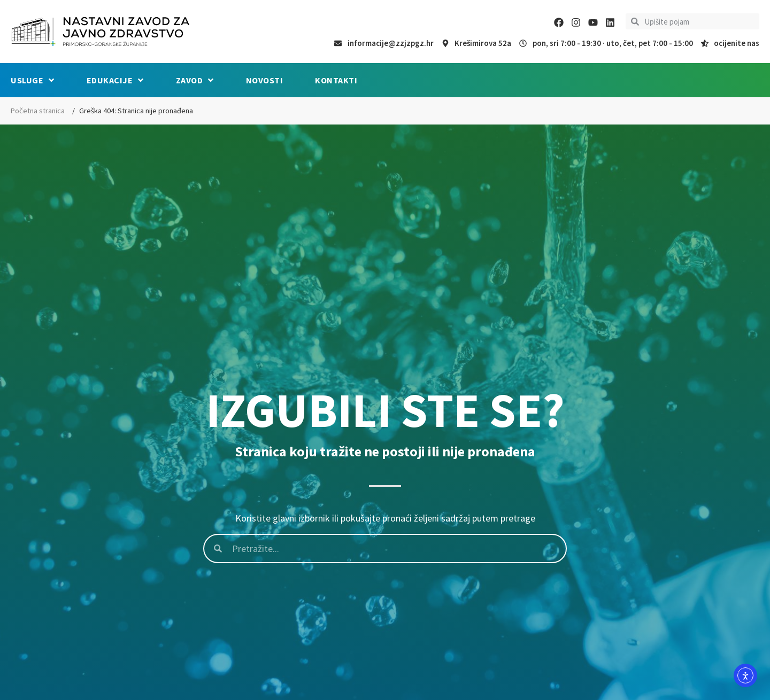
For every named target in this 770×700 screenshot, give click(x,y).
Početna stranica (38, 111)
